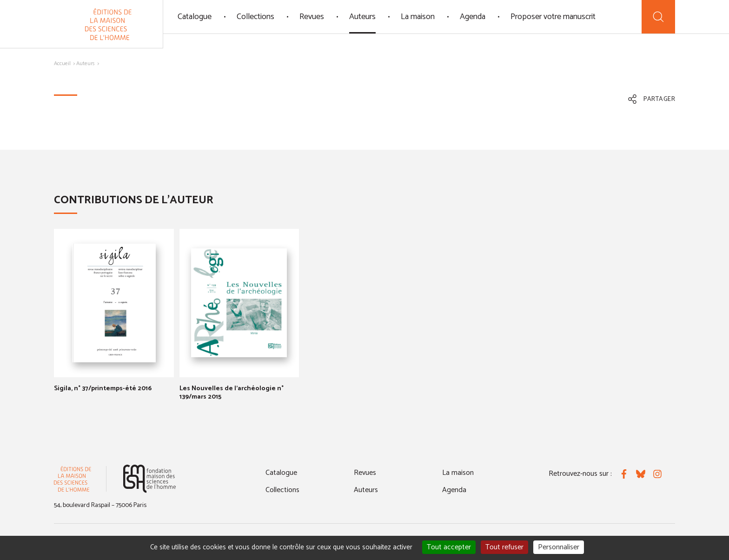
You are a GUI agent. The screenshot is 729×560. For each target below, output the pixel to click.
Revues (312, 17)
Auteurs (362, 17)
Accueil (62, 63)
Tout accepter (449, 547)
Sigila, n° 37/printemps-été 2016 (103, 389)
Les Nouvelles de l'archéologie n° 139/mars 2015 (232, 393)
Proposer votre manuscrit (553, 17)
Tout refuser (504, 547)
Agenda (473, 17)
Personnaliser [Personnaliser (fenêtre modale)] (559, 547)
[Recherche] (658, 17)
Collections (255, 17)
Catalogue (195, 17)
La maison (418, 17)
